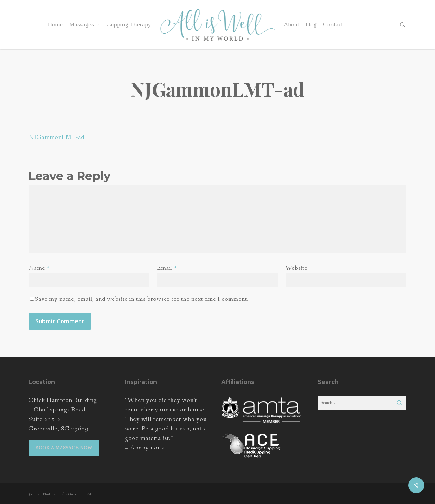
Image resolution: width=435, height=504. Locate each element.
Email (167, 268)
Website (297, 268)
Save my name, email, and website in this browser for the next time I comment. (142, 299)
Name (39, 268)
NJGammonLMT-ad (57, 137)
